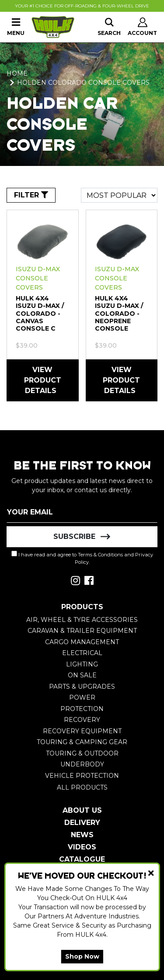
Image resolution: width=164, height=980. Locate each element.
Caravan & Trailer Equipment (82, 631)
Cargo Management (82, 642)
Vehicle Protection (82, 776)
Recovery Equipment (82, 731)
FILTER (31, 195)
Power (82, 697)
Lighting (82, 664)
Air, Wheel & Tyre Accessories (82, 620)
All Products (82, 787)
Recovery (82, 720)
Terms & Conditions (100, 555)
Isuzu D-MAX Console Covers (38, 278)
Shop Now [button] (82, 956)
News (82, 835)
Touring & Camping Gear (82, 742)
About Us (82, 810)
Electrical (82, 653)
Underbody (82, 764)
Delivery (82, 823)
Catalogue (82, 859)
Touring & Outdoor (82, 753)
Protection (82, 709)
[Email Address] (82, 512)
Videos (82, 847)
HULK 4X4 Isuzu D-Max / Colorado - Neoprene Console (119, 313)
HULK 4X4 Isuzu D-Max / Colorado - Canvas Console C (40, 313)
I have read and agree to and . (82, 558)
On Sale (82, 675)
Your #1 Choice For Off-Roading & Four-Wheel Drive (82, 6)
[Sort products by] (119, 195)
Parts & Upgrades (82, 687)
